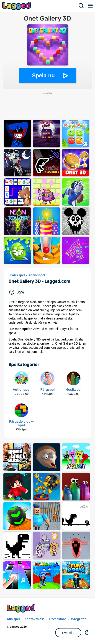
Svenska (68, 633)
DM (87, 633)
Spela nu (43, 75)
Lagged (17, 6)
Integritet (78, 619)
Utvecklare (58, 619)
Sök (81, 6)
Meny (90, 6)
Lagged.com (22, 608)
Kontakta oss (35, 619)
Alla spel (13, 619)
